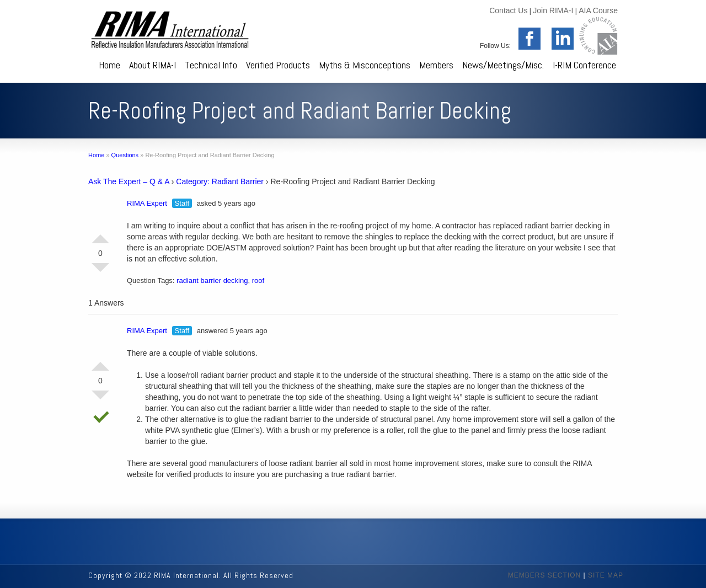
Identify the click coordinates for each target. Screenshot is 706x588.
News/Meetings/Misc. (503, 65)
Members (436, 65)
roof (258, 280)
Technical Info (211, 65)
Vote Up (100, 234)
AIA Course (598, 10)
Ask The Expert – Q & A (129, 181)
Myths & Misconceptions (365, 65)
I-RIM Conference (584, 65)
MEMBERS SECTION (544, 575)
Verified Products (278, 65)
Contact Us (508, 10)
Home (109, 65)
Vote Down (100, 272)
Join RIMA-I (553, 10)
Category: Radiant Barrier (220, 181)
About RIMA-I (153, 65)
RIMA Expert (147, 203)
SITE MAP (606, 575)
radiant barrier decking (212, 280)
